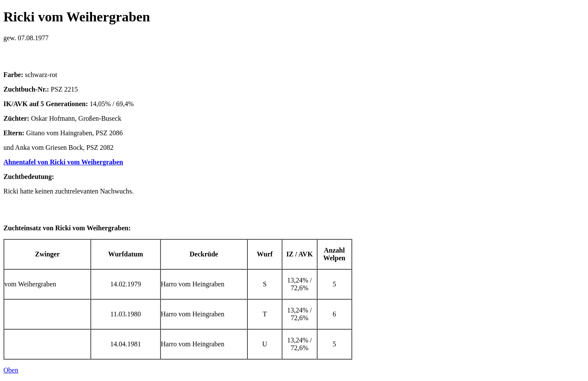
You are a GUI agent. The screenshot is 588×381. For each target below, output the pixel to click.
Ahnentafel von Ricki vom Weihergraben (63, 162)
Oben (11, 370)
